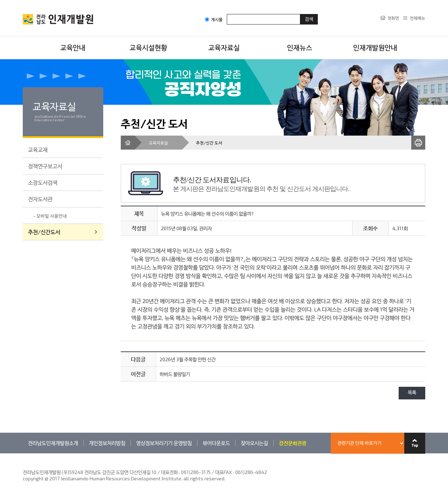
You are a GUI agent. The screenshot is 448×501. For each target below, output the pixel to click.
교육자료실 (224, 47)
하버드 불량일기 (175, 374)
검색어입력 (227, 14)
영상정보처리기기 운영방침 (164, 443)
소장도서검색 (43, 182)
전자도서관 (40, 199)
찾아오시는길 (254, 443)
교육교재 (38, 149)
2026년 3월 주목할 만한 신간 (188, 359)
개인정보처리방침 (107, 443)
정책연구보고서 (45, 166)
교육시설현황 (148, 47)
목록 (412, 393)
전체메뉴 (418, 18)
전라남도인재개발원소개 (53, 443)
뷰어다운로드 (216, 443)
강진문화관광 (293, 443)
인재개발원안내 (375, 47)
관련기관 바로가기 (23, 453)
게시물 (214, 19)
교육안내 (73, 47)
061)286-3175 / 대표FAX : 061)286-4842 (224, 472)
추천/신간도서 (44, 232)
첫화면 (393, 18)
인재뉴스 (300, 47)
